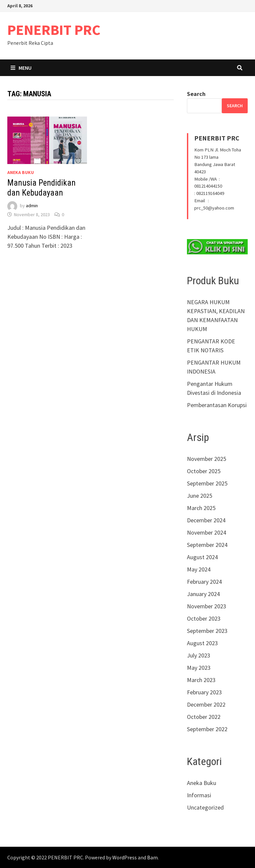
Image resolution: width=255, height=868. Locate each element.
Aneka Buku (21, 172)
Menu (21, 68)
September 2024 (207, 545)
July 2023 (199, 655)
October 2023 (204, 618)
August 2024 (202, 557)
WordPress (125, 857)
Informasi (199, 795)
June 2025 (200, 496)
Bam (152, 857)
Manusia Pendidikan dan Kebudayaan (42, 188)
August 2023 (202, 643)
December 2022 (206, 704)
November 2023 (207, 606)
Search (196, 94)
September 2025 (207, 483)
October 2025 (204, 471)
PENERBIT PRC (54, 30)
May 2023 (199, 668)
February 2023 (204, 692)
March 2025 (201, 508)
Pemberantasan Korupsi (217, 405)
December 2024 (206, 520)
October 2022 (204, 717)
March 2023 (201, 680)
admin (32, 206)
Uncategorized (205, 807)
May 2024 (199, 569)
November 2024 (207, 532)
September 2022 (207, 729)
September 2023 (207, 631)
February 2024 (204, 582)
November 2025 (207, 459)
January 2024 (203, 594)
